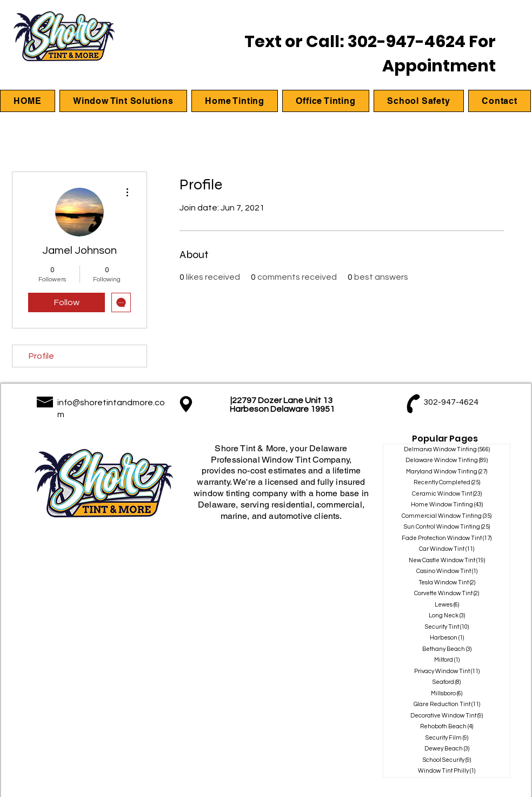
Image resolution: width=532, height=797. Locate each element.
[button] (123, 101)
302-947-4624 (407, 42)
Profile (41, 356)
